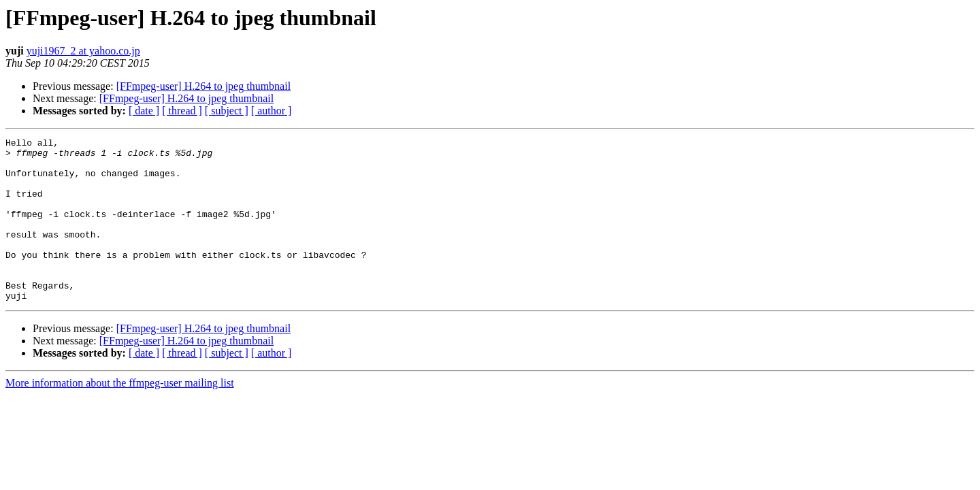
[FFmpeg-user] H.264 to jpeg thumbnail (203, 86)
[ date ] (144, 111)
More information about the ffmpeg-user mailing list (120, 415)
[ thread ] (182, 111)
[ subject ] (227, 111)
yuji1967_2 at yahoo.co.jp (83, 51)
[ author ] (272, 111)
